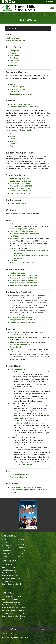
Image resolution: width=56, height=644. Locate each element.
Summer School (15, 347)
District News (22, 545)
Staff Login (14, 629)
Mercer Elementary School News (13, 611)
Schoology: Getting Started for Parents (23, 285)
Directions (21, 551)
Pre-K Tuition (14, 236)
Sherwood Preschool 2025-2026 (21, 189)
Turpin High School (9, 567)
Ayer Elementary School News (12, 605)
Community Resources (17, 370)
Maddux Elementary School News (13, 608)
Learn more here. (27, 464)
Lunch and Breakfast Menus (19, 475)
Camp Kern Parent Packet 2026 (20, 104)
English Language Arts (17, 87)
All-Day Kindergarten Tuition (19, 239)
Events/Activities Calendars (16, 41)
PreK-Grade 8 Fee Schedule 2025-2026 (23, 231)
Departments (7, 551)
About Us (21, 539)
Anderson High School (10, 565)
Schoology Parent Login (18, 342)
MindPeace (14, 389)
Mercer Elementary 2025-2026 (20, 184)
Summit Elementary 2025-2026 (20, 191)
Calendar (21, 548)
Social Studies (15, 92)
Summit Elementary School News (13, 616)
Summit (13, 144)
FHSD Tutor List (15, 350)
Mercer (12, 139)
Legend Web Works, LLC (19, 638)
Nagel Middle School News (11, 602)
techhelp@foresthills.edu (23, 335)
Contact (21, 553)
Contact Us (42, 629)
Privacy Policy (16, 634)
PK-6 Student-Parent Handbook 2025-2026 (24, 276)
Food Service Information (18, 477)
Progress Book (15, 333)
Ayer (11, 134)
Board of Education (9, 548)
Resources (5, 554)
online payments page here (25, 229)
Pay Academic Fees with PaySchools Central (25, 234)
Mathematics (14, 82)
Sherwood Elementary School (12, 581)
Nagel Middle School (9, 570)
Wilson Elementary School (11, 587)
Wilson (12, 146)
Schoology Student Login (19, 337)
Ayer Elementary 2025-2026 (19, 179)
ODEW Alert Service (17, 490)
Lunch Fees (14, 261)
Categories (12, 28)
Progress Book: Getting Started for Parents (24, 283)
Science (12, 84)
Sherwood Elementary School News (14, 613)
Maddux (13, 136)
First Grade (14, 53)
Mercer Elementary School (11, 579)
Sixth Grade (14, 65)
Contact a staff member (18, 204)
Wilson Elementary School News (13, 619)
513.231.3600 (49, 2)
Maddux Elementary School (11, 576)
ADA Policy (6, 634)
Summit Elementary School (11, 584)
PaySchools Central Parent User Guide (23, 263)
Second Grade (15, 56)
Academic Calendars (13, 38)
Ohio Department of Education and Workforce (26, 487)
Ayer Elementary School (10, 573)
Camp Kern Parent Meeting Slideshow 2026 (25, 107)
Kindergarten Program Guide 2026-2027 (23, 281)
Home (4, 540)
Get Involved (6, 556)
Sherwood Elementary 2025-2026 (21, 186)
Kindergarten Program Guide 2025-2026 (23, 278)
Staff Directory (7, 545)
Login (20, 556)
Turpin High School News (11, 599)
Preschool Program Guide (18, 273)
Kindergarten (14, 51)
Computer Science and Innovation (22, 94)
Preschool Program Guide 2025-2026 (22, 322)
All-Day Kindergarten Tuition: (20, 296)
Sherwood (13, 141)
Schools (5, 542)
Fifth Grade (14, 63)
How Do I (21, 542)
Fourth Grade (14, 61)
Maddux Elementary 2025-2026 (20, 181)
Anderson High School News (12, 597)
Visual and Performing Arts (19, 89)
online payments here (26, 130)
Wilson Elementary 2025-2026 (20, 193)
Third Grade (14, 58)
